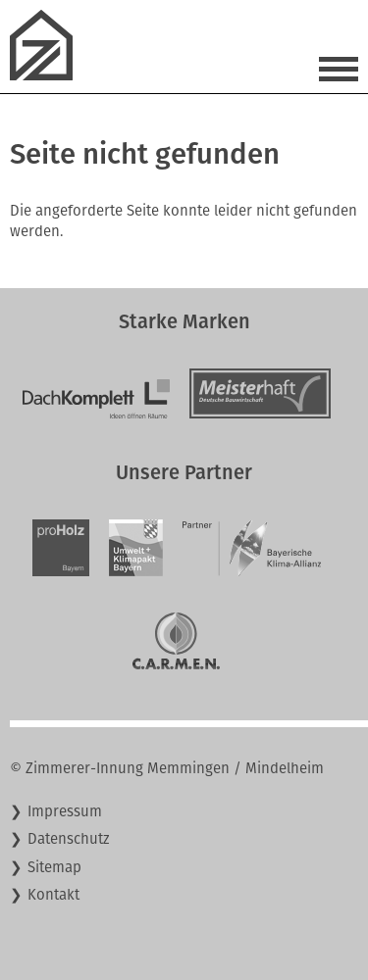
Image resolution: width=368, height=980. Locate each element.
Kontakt (53, 895)
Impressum (65, 811)
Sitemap (54, 867)
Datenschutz (69, 839)
